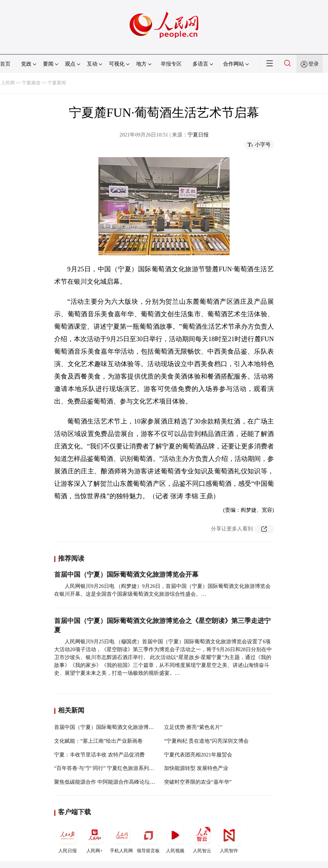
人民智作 (229, 838)
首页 (5, 64)
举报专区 (171, 64)
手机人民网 (121, 838)
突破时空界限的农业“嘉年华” (198, 782)
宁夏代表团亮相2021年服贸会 (198, 755)
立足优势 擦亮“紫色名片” (193, 727)
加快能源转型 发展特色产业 (196, 768)
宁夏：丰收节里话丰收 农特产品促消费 (99, 755)
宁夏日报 (198, 135)
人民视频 (175, 838)
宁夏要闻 (57, 83)
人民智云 (202, 838)
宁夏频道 (31, 83)
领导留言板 (148, 838)
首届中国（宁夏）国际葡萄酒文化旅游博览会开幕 (126, 574)
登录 (314, 64)
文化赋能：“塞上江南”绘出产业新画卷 (98, 741)
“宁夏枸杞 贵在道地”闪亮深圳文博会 (206, 741)
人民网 (8, 83)
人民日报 (68, 838)
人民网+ (94, 838)
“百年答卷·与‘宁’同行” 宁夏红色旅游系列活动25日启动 (117, 768)
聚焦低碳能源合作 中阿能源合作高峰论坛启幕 (107, 782)
